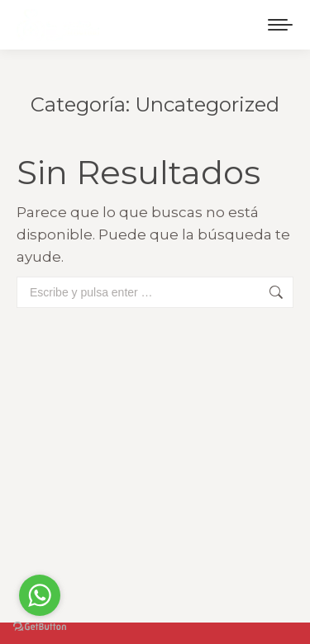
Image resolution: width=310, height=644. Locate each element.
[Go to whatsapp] (40, 595)
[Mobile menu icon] (280, 25)
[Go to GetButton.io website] (40, 627)
